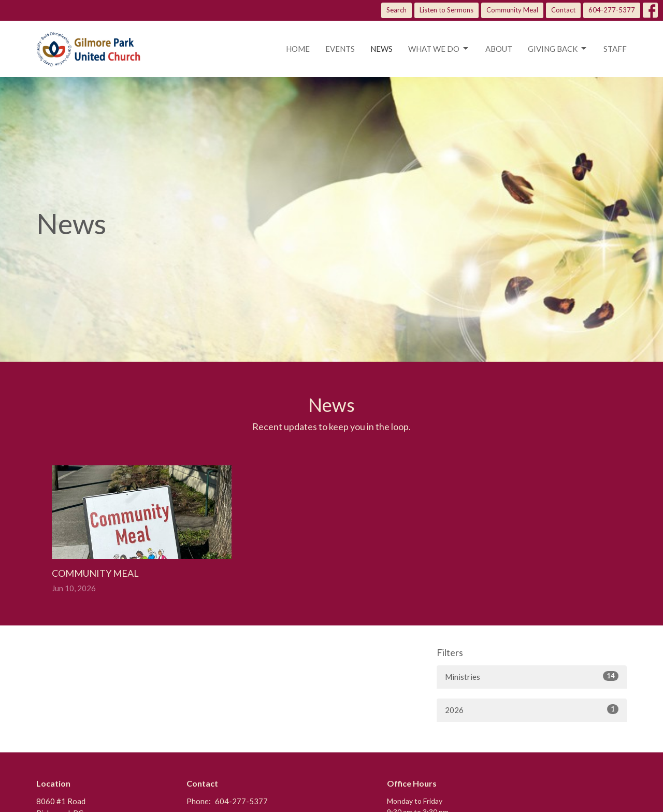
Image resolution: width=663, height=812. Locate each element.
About (499, 49)
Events (340, 49)
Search (397, 10)
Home (298, 49)
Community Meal (512, 10)
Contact (563, 10)
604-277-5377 (612, 10)
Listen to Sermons (446, 10)
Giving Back (558, 49)
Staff (615, 49)
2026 (532, 709)
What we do (439, 49)
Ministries (532, 676)
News (381, 49)
